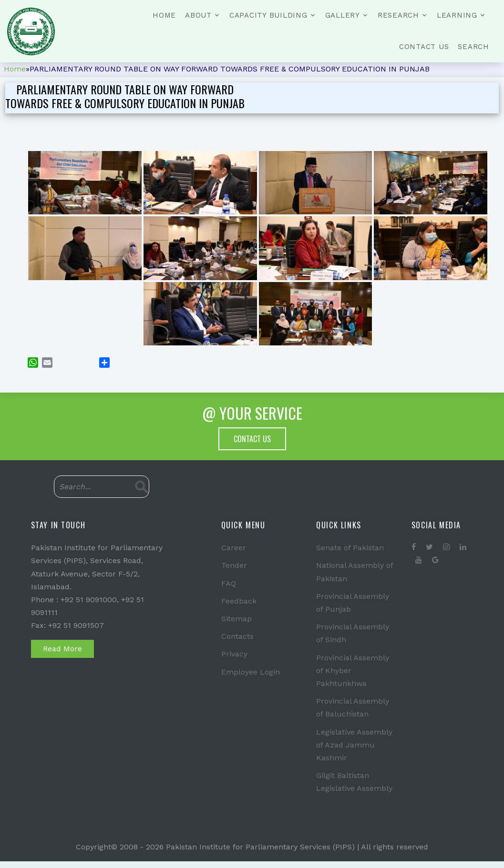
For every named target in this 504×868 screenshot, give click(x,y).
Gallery (343, 15)
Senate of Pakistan (350, 548)
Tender (234, 565)
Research (398, 15)
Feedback (239, 601)
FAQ (229, 583)
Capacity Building (268, 15)
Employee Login (251, 672)
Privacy (234, 654)
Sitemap (237, 619)
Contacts (237, 636)
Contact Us (424, 47)
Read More (62, 649)
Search (473, 47)
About (198, 15)
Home (164, 15)
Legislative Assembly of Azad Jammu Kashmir (354, 745)
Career (234, 548)
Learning (457, 15)
